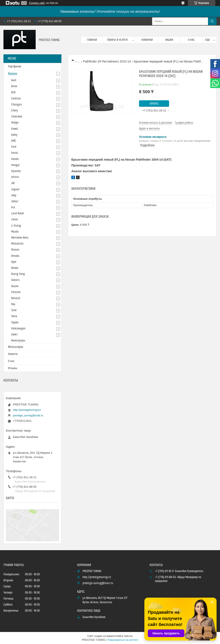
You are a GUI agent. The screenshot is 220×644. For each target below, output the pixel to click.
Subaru (15, 280)
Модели (12, 74)
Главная (92, 40)
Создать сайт (37, 3)
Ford (14, 147)
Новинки (147, 40)
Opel (14, 262)
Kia (13, 207)
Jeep (14, 195)
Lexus (15, 219)
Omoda (15, 256)
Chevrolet (17, 117)
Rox (13, 304)
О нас (191, 40)
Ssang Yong (18, 274)
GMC (14, 141)
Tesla (14, 316)
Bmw (14, 86)
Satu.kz (128, 636)
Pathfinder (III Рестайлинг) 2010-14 (107, 61)
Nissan (15, 250)
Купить (154, 104)
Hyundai (16, 171)
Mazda (15, 232)
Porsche (16, 292)
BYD (13, 93)
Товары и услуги (117, 40)
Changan (17, 105)
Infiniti (15, 177)
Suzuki (15, 286)
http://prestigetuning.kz (27, 410)
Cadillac (16, 99)
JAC (13, 183)
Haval (15, 153)
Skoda (15, 268)
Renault (16, 298)
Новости (13, 354)
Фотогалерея (15, 347)
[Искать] (212, 21)
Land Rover (18, 213)
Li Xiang (16, 226)
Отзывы (13, 368)
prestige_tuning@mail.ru (28, 415)
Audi (14, 80)
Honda (15, 159)
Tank (14, 310)
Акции (169, 40)
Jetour (15, 201)
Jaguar (15, 189)
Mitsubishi (17, 244)
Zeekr (14, 335)
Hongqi (15, 165)
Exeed (15, 129)
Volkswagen (18, 329)
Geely (14, 135)
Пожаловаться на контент (123, 640)
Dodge (15, 123)
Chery (15, 111)
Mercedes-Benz (20, 238)
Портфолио (15, 67)
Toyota (15, 323)
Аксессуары (18, 341)
